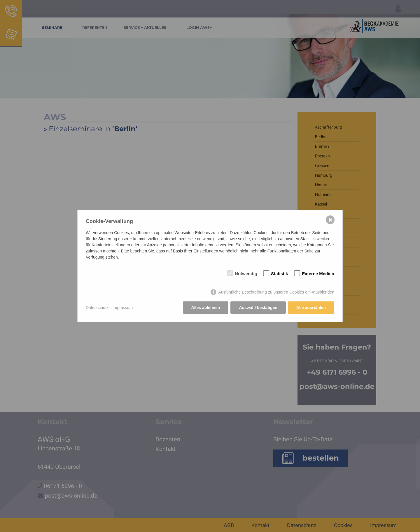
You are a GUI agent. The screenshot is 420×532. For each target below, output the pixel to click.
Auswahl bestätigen (258, 308)
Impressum (123, 308)
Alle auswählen (311, 308)
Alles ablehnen (206, 308)
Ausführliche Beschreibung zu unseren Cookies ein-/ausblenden (276, 292)
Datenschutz (97, 308)
